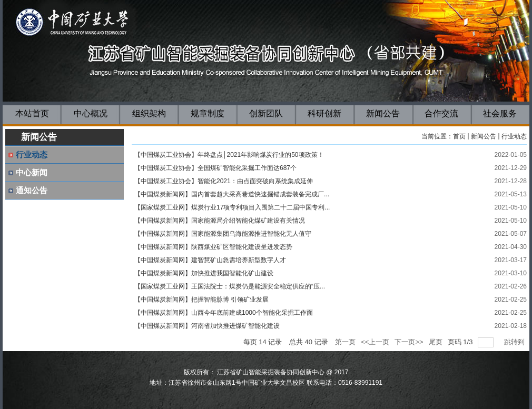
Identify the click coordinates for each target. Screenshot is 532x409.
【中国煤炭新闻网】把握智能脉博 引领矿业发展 (201, 300)
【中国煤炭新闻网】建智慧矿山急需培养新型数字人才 (210, 260)
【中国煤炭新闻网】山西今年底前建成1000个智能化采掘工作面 (224, 313)
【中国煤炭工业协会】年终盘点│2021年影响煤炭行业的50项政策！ (229, 155)
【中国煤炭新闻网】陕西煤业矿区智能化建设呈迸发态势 (213, 247)
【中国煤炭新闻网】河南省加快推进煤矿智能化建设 (207, 326)
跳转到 (515, 342)
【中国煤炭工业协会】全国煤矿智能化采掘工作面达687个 (215, 168)
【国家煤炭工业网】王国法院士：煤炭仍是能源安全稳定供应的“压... (230, 286)
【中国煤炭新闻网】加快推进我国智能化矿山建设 (204, 273)
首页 (459, 136)
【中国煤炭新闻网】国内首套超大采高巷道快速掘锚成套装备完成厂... (232, 194)
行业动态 (514, 136)
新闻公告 (484, 136)
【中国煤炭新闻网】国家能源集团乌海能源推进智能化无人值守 (223, 234)
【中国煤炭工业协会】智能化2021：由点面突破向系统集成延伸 (224, 181)
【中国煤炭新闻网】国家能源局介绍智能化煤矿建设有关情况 (220, 221)
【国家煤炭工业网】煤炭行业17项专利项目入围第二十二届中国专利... (232, 207)
